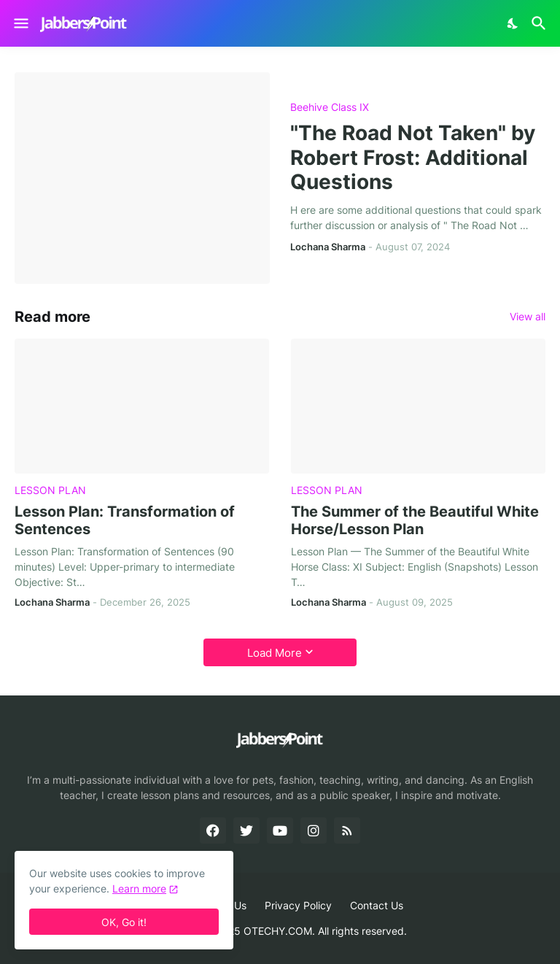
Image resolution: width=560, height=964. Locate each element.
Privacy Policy (298, 905)
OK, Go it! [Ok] (124, 922)
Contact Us (377, 905)
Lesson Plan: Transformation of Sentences (125, 520)
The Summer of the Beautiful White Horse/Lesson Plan (415, 520)
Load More (275, 653)
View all (528, 317)
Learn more (139, 888)
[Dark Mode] (513, 23)
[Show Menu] (20, 23)
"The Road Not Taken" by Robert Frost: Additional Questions (413, 158)
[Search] (541, 23)
